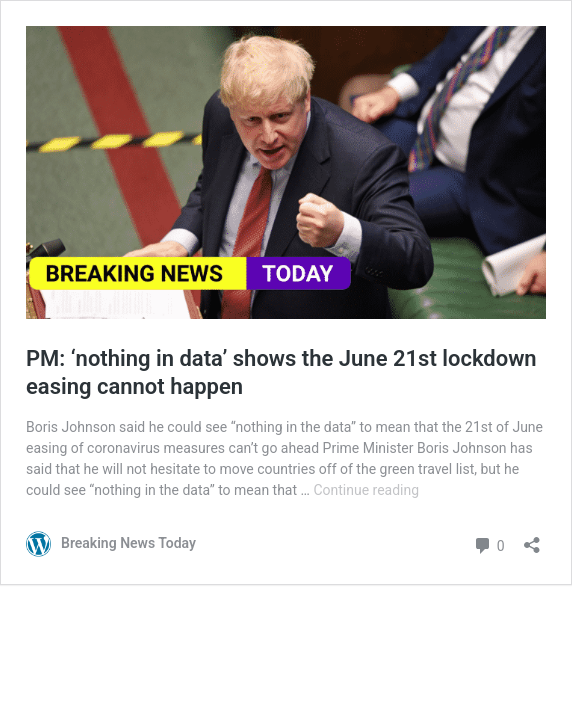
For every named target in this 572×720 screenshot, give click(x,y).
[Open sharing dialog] (532, 538)
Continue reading (366, 490)
